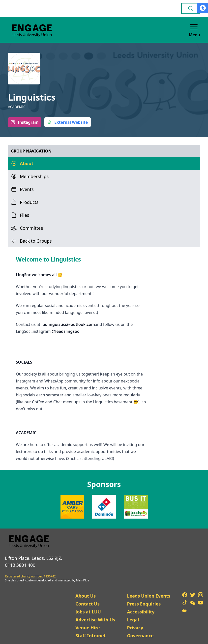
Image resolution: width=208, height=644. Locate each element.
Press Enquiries (144, 604)
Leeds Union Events (149, 596)
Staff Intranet (90, 636)
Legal (133, 620)
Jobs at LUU (88, 612)
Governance (140, 636)
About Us (86, 596)
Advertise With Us (95, 620)
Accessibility (141, 612)
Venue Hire (88, 628)
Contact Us (88, 604)
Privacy (135, 628)
